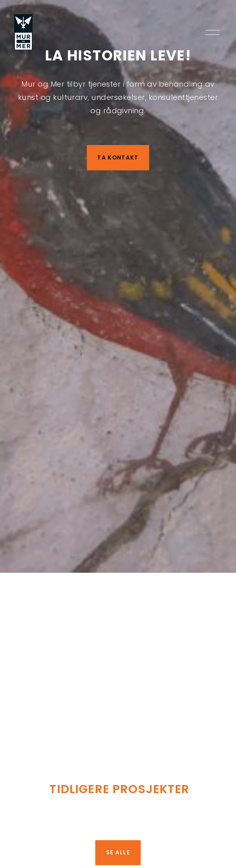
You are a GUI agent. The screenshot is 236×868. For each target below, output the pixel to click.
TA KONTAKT (118, 158)
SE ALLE (118, 852)
